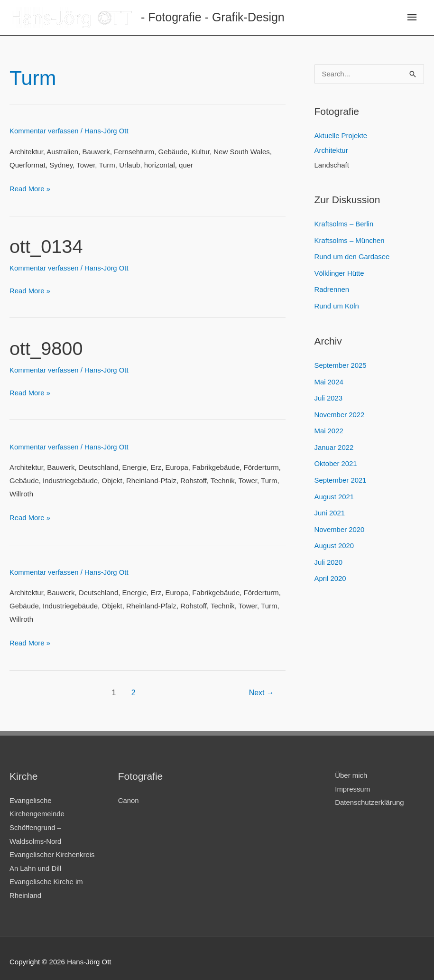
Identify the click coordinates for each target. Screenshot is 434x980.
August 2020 (334, 539)
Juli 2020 (329, 555)
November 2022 (340, 411)
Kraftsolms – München (350, 240)
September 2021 (341, 475)
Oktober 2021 (336, 459)
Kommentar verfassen (44, 131)
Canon (129, 796)
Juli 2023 (329, 395)
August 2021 (334, 491)
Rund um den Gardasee (352, 256)
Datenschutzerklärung (369, 798)
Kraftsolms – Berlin (344, 224)
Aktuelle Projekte (341, 136)
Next (261, 688)
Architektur (332, 151)
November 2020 (340, 523)
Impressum (352, 784)
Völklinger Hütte (340, 272)
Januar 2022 (334, 443)
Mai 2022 (329, 427)
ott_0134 (46, 246)
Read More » (30, 188)
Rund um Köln (337, 304)
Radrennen (332, 288)
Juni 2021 (330, 507)
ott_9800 (46, 346)
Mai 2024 (329, 379)
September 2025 (341, 363)
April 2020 (331, 571)
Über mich (351, 771)
